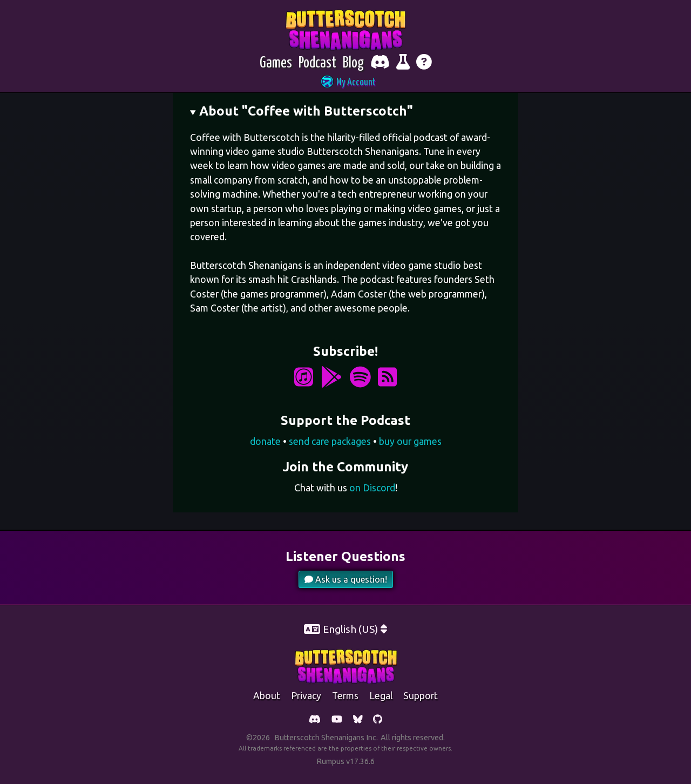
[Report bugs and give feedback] (403, 63)
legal (381, 696)
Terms (345, 696)
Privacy (306, 696)
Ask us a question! (346, 579)
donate (265, 441)
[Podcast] (317, 63)
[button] (345, 83)
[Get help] (424, 63)
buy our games (410, 441)
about (267, 696)
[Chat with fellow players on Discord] (380, 63)
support (421, 696)
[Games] (276, 63)
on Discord (372, 488)
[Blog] (353, 63)
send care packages (330, 441)
